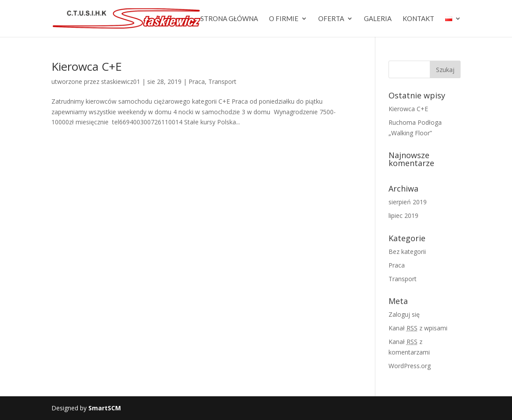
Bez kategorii (407, 252)
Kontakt (418, 19)
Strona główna (229, 19)
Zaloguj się (404, 314)
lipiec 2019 (403, 215)
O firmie (284, 19)
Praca (197, 81)
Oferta (331, 19)
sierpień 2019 (408, 202)
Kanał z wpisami (418, 328)
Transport (222, 81)
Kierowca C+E (87, 66)
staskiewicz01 (121, 81)
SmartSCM (105, 408)
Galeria (378, 19)
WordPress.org (410, 366)
